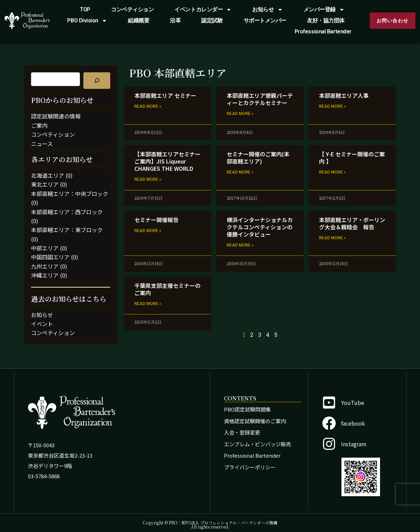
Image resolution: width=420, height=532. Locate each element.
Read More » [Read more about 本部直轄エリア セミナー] (148, 106)
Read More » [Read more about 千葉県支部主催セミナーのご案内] (148, 304)
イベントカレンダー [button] (203, 10)
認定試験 (212, 20)
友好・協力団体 (326, 20)
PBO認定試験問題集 (247, 409)
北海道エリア (48, 175)
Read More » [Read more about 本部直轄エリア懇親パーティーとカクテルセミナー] (240, 114)
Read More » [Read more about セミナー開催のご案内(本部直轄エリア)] (240, 172)
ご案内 (39, 125)
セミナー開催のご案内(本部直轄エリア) (258, 158)
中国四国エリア (50, 257)
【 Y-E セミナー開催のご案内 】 (352, 158)
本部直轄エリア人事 (344, 95)
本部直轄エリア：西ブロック (67, 212)
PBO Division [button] (87, 21)
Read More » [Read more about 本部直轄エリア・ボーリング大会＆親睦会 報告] (332, 238)
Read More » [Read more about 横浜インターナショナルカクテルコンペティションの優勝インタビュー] (240, 245)
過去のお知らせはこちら (69, 299)
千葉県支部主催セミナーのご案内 (167, 289)
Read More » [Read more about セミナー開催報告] (148, 231)
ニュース (42, 144)
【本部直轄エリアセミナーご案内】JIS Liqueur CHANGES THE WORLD (167, 161)
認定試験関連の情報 (56, 116)
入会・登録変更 (242, 432)
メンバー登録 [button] (324, 10)
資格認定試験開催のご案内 (255, 421)
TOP (85, 9)
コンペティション (132, 9)
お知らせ (42, 315)
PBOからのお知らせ (62, 100)
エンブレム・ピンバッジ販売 (258, 444)
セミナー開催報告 (156, 220)
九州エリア (45, 266)
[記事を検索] (97, 81)
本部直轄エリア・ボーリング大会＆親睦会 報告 (352, 223)
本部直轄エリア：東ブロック (67, 230)
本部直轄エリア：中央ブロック (70, 194)
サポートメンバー (265, 20)
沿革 (175, 20)
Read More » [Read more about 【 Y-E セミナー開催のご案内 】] (332, 172)
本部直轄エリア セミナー (165, 95)
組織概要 (139, 20)
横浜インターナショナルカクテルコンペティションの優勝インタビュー (260, 227)
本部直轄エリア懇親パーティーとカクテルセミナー (260, 99)
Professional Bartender (323, 32)
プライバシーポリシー (250, 467)
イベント (42, 324)
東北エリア (45, 184)
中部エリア (45, 248)
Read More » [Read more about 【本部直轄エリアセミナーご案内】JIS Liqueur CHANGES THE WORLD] (148, 179)
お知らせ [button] (267, 10)
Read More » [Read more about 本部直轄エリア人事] (332, 106)
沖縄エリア (45, 275)
